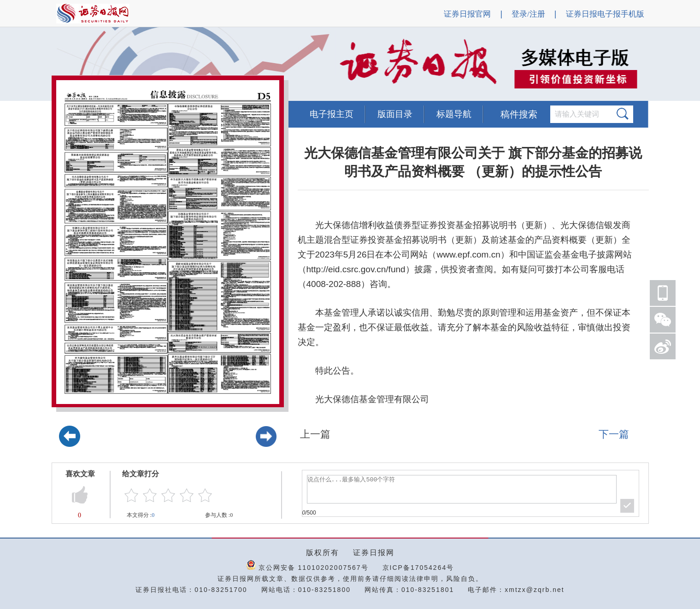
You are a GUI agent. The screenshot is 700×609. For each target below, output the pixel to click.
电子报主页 (332, 114)
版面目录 (395, 114)
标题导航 (454, 114)
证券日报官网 (467, 14)
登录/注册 (528, 14)
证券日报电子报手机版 (605, 14)
